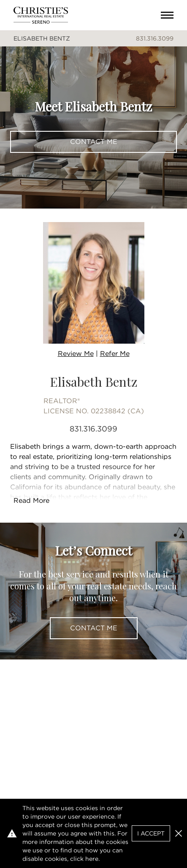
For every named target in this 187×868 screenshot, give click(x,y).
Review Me (76, 354)
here (92, 859)
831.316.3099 (155, 38)
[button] (179, 833)
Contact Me (94, 142)
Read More (31, 500)
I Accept (151, 833)
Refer (115, 354)
